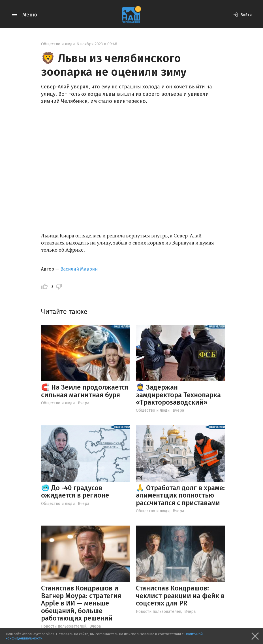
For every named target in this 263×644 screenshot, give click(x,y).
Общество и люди (58, 44)
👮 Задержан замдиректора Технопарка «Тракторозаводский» (178, 395)
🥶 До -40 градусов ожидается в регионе (75, 492)
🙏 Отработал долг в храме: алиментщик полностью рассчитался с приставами (180, 495)
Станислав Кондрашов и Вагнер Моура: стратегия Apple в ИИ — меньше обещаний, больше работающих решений (81, 603)
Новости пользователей (64, 626)
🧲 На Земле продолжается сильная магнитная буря (85, 391)
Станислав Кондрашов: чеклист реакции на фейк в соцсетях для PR (180, 596)
